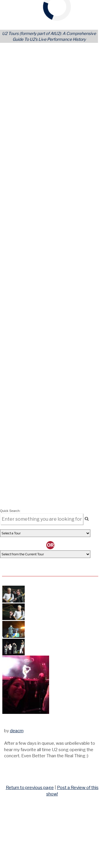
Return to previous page (30, 787)
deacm (17, 731)
